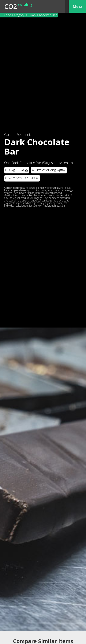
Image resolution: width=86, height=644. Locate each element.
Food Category (14, 15)
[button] (77, 6)
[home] (18, 6)
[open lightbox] (43, 480)
